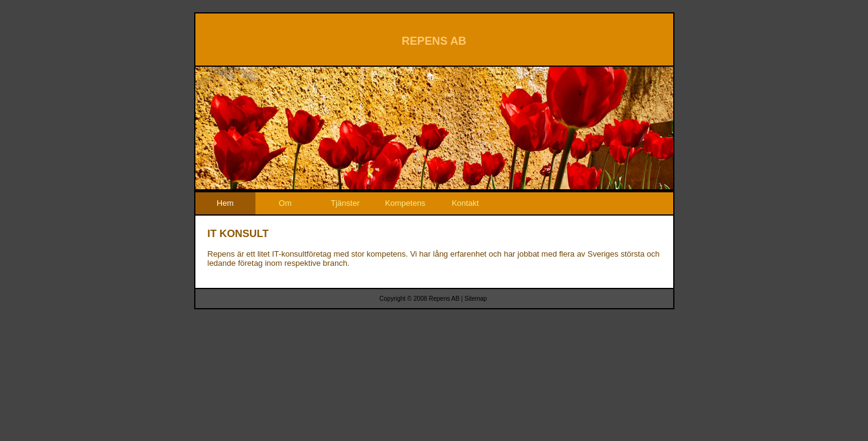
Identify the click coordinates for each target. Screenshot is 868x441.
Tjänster (345, 203)
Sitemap (476, 299)
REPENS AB (434, 41)
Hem (225, 203)
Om (285, 203)
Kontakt (465, 203)
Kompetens (406, 203)
